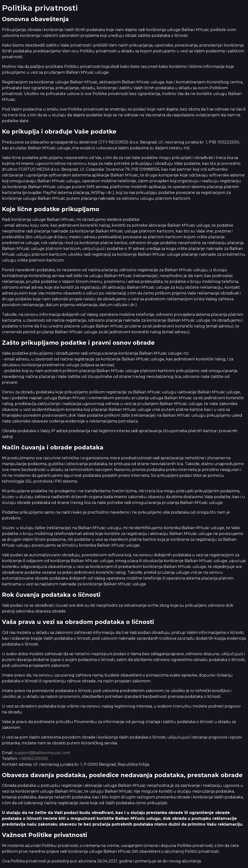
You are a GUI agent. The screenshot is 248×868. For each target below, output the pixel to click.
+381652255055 (33, 759)
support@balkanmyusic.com (42, 753)
